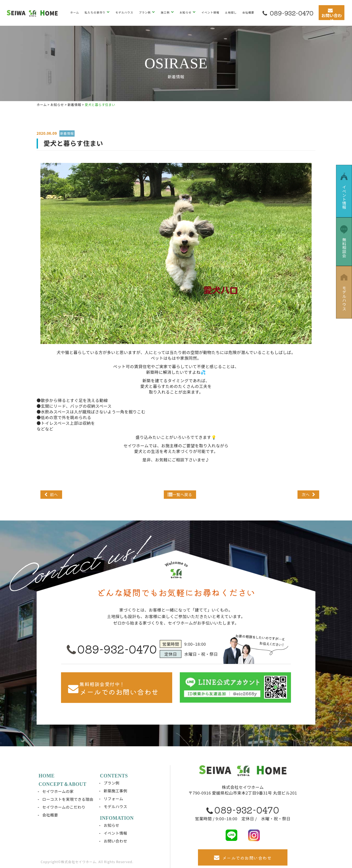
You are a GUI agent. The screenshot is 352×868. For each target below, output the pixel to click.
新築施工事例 (116, 791)
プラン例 (145, 12)
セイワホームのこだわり (64, 807)
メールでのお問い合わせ (243, 858)
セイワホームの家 (58, 791)
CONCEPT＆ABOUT (63, 784)
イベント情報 (210, 12)
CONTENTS (114, 776)
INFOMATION (117, 818)
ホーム (75, 12)
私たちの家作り (95, 12)
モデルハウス (124, 12)
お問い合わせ (116, 841)
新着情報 (67, 133)
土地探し (231, 12)
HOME (47, 776)
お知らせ (186, 12)
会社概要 (248, 12)
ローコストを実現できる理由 (68, 799)
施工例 (166, 12)
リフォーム (114, 799)
